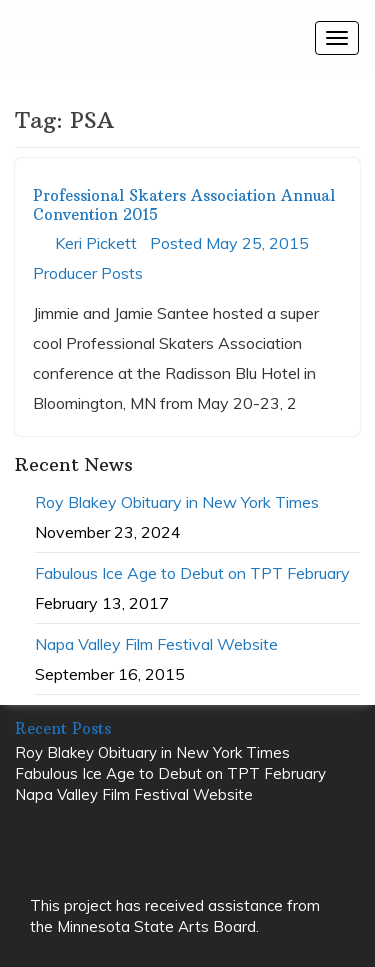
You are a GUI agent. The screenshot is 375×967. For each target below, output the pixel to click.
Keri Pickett (96, 243)
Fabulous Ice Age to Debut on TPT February (192, 573)
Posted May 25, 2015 (229, 243)
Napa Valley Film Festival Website (156, 644)
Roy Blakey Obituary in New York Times (177, 502)
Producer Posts (88, 273)
